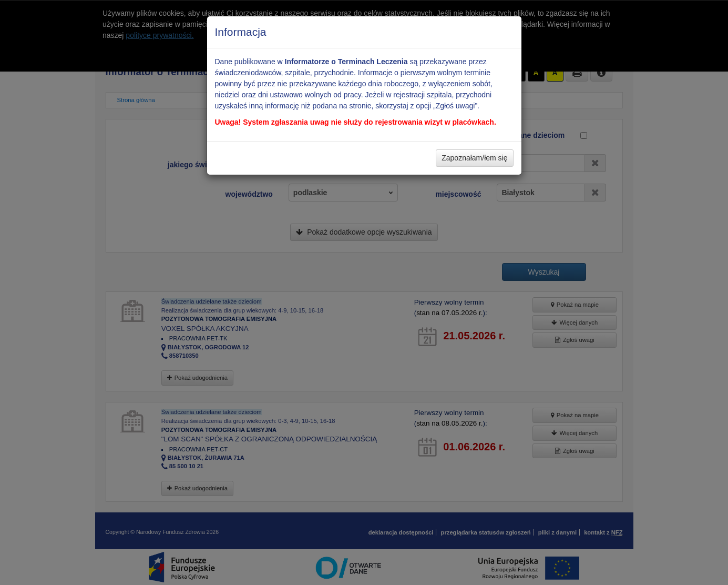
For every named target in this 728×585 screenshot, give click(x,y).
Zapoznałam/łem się (474, 158)
